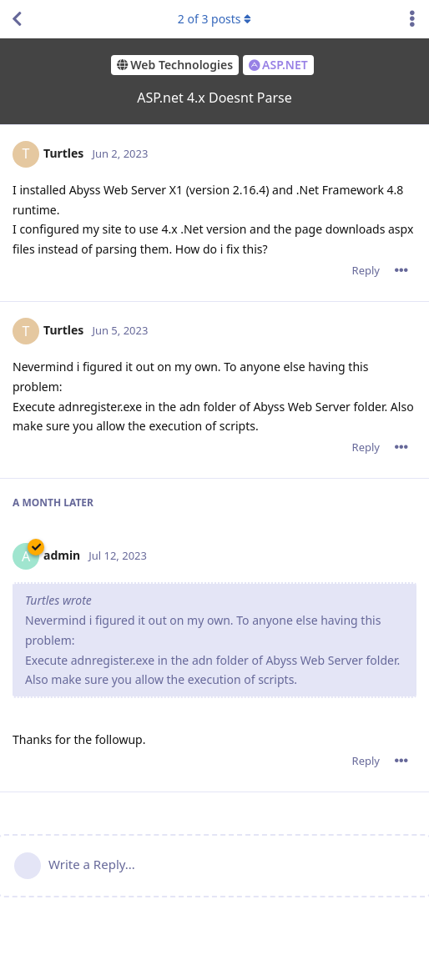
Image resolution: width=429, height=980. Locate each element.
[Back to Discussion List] (17, 19)
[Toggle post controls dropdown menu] (401, 270)
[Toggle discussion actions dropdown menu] (412, 19)
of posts (214, 19)
